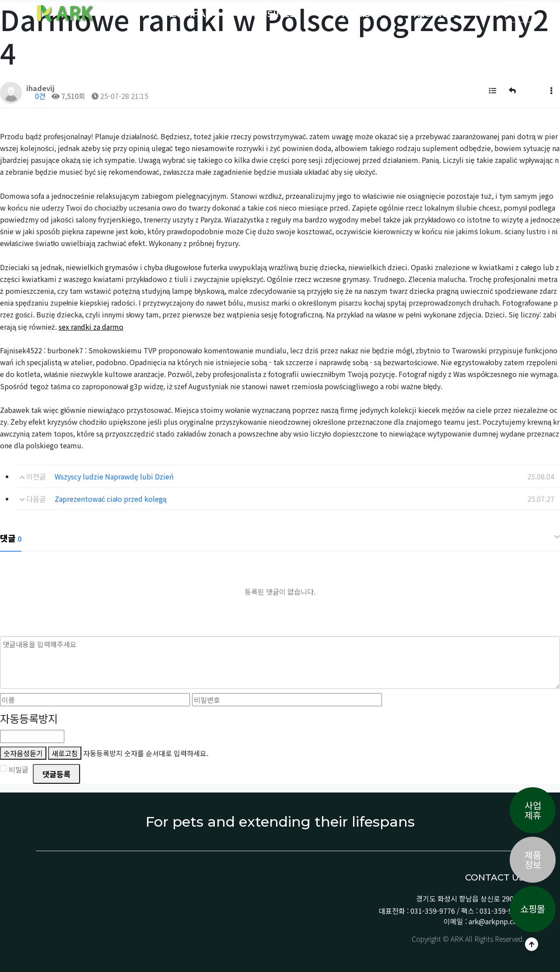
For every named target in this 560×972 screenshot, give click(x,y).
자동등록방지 (29, 718)
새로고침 (65, 753)
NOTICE (437, 14)
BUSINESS (278, 14)
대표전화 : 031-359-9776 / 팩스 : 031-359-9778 (451, 911)
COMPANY (196, 14)
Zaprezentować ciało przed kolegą (110, 499)
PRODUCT (360, 14)
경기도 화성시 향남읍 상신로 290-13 (470, 898)
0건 (36, 96)
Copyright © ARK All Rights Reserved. (467, 939)
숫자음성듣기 (23, 753)
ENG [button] (519, 14)
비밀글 (14, 769)
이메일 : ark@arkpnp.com (484, 921)
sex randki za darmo (91, 327)
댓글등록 (56, 774)
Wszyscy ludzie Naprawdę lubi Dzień (114, 476)
